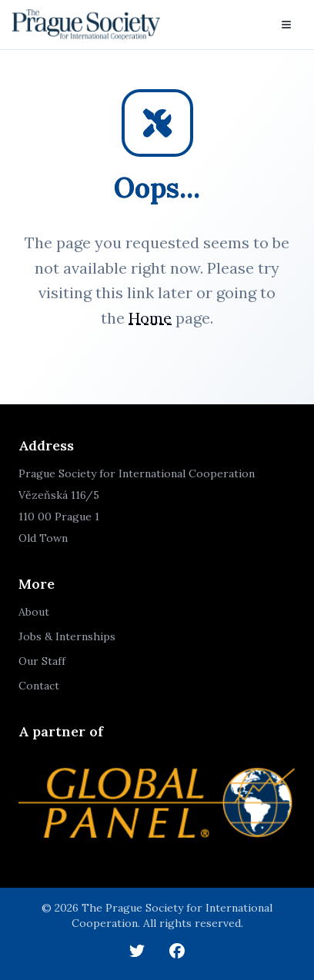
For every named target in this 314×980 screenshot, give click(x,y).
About (34, 612)
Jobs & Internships (67, 636)
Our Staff (42, 661)
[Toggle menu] (286, 25)
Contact (39, 686)
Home (150, 318)
